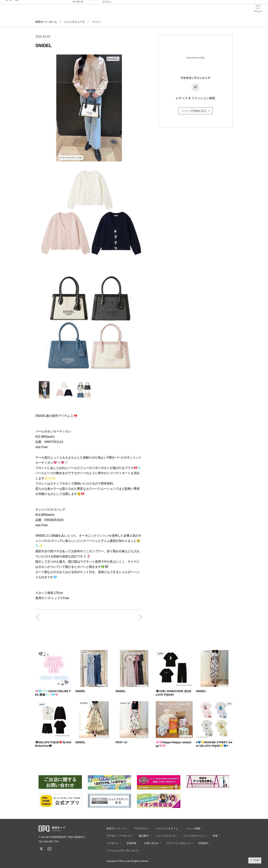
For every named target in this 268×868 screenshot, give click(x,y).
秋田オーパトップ (116, 828)
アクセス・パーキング (78, 12)
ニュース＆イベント (107, 12)
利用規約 (203, 843)
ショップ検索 (63, 11)
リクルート (113, 843)
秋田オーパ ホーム (46, 22)
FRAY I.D (121, 742)
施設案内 (92, 11)
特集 (215, 836)
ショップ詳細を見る (194, 111)
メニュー (258, 11)
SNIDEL (80, 691)
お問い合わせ (151, 843)
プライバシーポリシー (178, 843)
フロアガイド (49, 11)
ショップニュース (74, 22)
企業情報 (131, 843)
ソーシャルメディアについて (122, 851)
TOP (256, 860)
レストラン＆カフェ (167, 828)
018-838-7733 (51, 841)
